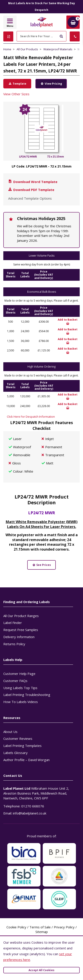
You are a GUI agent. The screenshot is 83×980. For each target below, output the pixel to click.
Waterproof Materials (58, 49)
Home (7, 49)
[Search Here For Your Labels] (41, 36)
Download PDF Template (31, 190)
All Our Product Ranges (21, 616)
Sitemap (42, 932)
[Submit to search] (61, 36)
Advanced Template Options (30, 198)
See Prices (42, 565)
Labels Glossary (15, 753)
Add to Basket (68, 321)
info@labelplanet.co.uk (30, 813)
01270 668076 (33, 806)
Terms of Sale (40, 927)
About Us (10, 732)
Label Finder (13, 623)
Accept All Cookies (41, 970)
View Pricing (51, 84)
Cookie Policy (16, 927)
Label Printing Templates (22, 746)
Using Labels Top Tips (20, 688)
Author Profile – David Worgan (26, 760)
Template (17, 84)
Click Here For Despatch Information (31, 417)
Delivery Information (19, 637)
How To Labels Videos (21, 702)
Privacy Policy (64, 927)
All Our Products (27, 49)
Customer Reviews (18, 738)
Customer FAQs (15, 681)
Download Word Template (33, 182)
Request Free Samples (21, 630)
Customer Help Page (19, 674)
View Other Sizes (16, 94)
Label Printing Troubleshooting (27, 695)
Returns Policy (14, 644)
